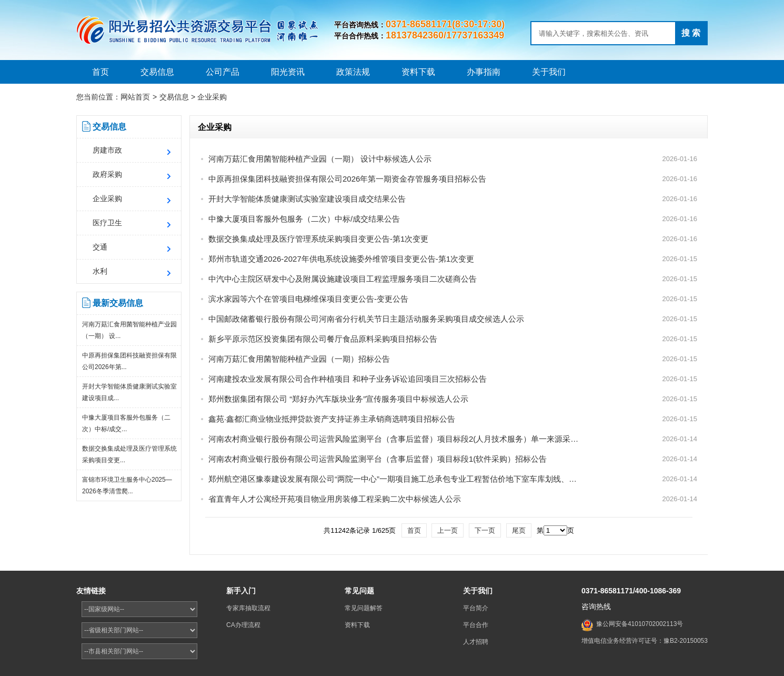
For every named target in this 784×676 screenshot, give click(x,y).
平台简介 (476, 608)
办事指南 (484, 72)
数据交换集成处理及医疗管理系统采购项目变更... (129, 454)
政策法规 (353, 72)
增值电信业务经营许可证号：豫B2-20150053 (645, 641)
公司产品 (223, 72)
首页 (100, 72)
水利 (100, 271)
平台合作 (476, 625)
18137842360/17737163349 (445, 35)
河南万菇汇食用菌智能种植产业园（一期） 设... (129, 330)
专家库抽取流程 (248, 608)
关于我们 (549, 72)
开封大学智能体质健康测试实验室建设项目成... (129, 392)
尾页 (519, 530)
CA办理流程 (243, 625)
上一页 (448, 530)
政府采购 (107, 174)
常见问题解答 (364, 608)
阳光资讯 (288, 72)
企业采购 (212, 97)
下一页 (485, 530)
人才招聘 (476, 642)
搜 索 (691, 33)
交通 (100, 247)
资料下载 (418, 72)
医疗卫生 (107, 223)
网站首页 (135, 97)
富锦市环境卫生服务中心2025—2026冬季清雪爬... (127, 485)
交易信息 (157, 72)
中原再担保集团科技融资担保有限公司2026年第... (129, 361)
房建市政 (107, 150)
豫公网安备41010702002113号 (640, 624)
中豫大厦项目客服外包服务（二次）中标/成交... (126, 423)
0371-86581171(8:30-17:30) (445, 24)
